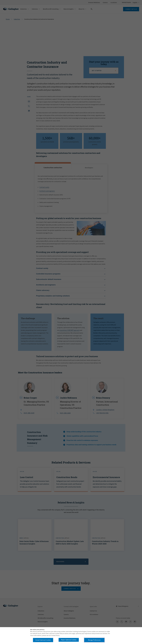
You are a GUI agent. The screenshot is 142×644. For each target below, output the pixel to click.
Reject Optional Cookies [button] (69, 640)
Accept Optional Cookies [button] (43, 640)
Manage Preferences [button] (94, 640)
